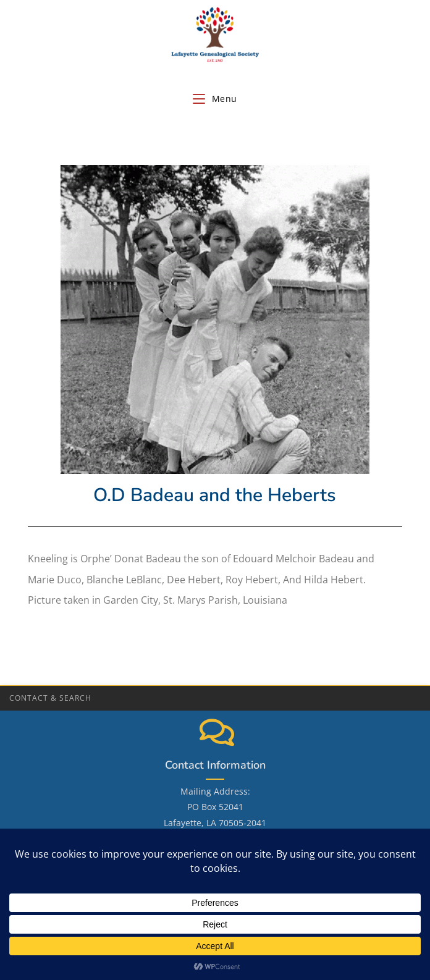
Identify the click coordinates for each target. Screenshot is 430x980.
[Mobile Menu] (215, 99)
